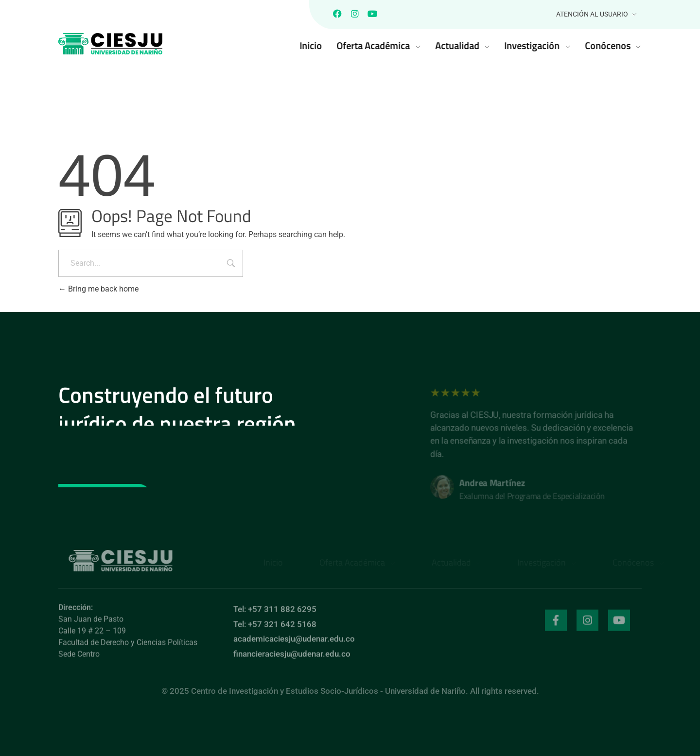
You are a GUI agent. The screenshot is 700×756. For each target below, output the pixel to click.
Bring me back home (98, 289)
